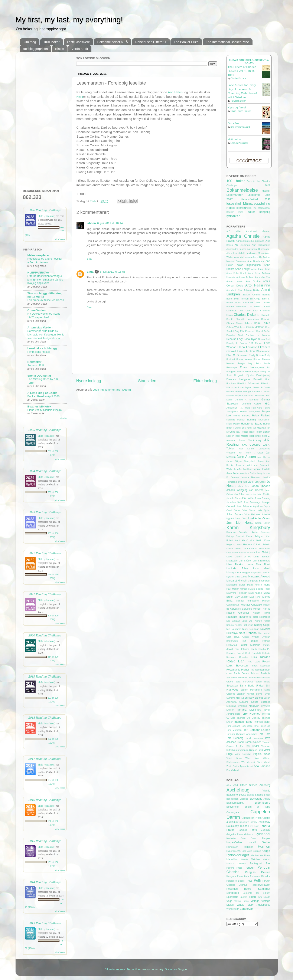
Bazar (267, 795)
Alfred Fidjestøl (234, 253)
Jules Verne (249, 510)
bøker (251, 212)
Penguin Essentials (238, 876)
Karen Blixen (263, 523)
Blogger (183, 969)
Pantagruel (256, 863)
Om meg (30, 42)
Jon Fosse (248, 498)
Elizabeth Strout (246, 351)
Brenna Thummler (236, 307)
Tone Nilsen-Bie (262, 726)
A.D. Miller (234, 231)
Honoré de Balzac (252, 424)
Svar (90, 259)
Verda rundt (80, 49)
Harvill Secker (259, 842)
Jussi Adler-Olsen (259, 518)
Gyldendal (262, 834)
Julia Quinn (264, 510)
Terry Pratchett (251, 714)
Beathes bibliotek (39, 407)
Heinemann (232, 847)
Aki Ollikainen (242, 245)
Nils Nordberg (234, 629)
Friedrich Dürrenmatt (248, 383)
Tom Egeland (233, 726)
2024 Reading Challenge (45, 471)
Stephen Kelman (245, 694)
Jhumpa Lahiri (246, 482)
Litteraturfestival (249, 199)
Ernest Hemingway (252, 367)
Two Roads (264, 897)
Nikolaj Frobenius (244, 625)
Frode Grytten (245, 387)
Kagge (266, 851)
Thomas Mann (262, 722)
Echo (257, 826)
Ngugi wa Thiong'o (252, 621)
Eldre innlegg (205, 381)
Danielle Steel (235, 335)
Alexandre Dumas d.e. (259, 249)
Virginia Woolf (262, 754)
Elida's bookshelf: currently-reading (249, 61)
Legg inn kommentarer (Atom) (112, 390)
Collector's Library (248, 822)
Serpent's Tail (251, 893)
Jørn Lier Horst (240, 522)
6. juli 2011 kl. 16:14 (110, 223)
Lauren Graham (247, 553)
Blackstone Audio (260, 799)
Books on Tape (257, 807)
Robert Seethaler (260, 666)
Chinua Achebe (244, 323)
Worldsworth (233, 909)
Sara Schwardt (244, 682)
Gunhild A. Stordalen (247, 400)
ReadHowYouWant (260, 885)
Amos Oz (257, 257)
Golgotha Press (235, 834)
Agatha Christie (243, 236)
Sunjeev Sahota (254, 698)
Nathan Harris (262, 613)
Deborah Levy (235, 339)
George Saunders (253, 391)
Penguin (250, 868)
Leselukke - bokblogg (42, 348)
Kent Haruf (241, 540)
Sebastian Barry (236, 686)
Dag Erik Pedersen (245, 331)
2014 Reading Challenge (45, 882)
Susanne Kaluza (249, 702)
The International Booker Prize (227, 42)
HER (80, 97)
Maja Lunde (241, 577)
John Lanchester (248, 494)
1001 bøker (52, 42)
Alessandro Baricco (237, 249)
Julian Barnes (235, 514)
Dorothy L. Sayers (237, 343)
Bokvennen (233, 807)
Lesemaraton (235, 195)
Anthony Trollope (245, 277)
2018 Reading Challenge (45, 717)
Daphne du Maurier (258, 335)
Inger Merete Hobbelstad (248, 436)
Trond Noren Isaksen (249, 742)
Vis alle (63, 418)
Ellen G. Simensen (237, 355)
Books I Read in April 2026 (44, 396)
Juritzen (257, 851)
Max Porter (255, 597)
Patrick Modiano (250, 645)
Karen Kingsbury (248, 527)
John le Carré (234, 498)
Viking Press (241, 901)
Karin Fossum (261, 532)
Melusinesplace (38, 255)
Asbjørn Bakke (252, 290)
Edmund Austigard (239, 143)
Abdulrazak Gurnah (258, 231)
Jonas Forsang (262, 498)
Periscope (255, 876)
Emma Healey (244, 359)
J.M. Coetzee (251, 445)
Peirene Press (235, 868)
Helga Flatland (261, 416)
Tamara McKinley (249, 710)
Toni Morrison (234, 730)
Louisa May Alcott (258, 564)
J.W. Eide (242, 851)
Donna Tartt (264, 339)
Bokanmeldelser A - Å (112, 42)
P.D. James (250, 641)
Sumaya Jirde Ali (235, 698)
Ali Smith (247, 253)
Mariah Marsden (240, 589)
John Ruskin (264, 494)
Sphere (243, 897)
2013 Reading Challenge (45, 923)
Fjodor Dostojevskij (258, 375)
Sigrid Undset (256, 686)
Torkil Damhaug (254, 738)
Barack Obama (251, 295)
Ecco (251, 826)
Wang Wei (252, 758)
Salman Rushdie (260, 673)
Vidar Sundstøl (243, 754)
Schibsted (233, 893)
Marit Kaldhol (255, 593)
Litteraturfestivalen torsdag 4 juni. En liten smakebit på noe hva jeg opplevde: (45, 279)
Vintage (255, 901)
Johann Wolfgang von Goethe (245, 490)
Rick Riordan (261, 657)
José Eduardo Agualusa (250, 506)
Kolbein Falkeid (262, 544)
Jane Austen (246, 457)
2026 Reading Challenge (45, 210)
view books (60, 239)
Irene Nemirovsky (250, 440)
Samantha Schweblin (237, 678)
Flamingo (242, 830)
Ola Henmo (264, 633)
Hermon (264, 846)
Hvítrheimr (234, 139)
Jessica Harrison (251, 477)
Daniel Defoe (263, 331)
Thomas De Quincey (249, 718)
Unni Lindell (252, 746)
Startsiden (147, 381)
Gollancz (249, 834)
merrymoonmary (153, 969)
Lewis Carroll (234, 557)
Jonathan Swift (234, 502)
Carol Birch (252, 311)
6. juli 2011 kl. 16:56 (113, 272)
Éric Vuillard (233, 770)
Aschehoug (238, 790)
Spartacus (232, 897)
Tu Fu (239, 746)
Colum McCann (255, 327)
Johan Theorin (260, 486)
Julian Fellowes (252, 514)
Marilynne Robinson (237, 593)
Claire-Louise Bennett (241, 111)
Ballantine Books (236, 795)
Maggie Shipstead (252, 573)
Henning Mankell (236, 420)
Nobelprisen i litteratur (151, 42)
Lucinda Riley (237, 568)
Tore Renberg (235, 738)
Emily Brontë (256, 355)
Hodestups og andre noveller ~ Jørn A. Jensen (45, 260)
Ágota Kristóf (246, 766)
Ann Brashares (256, 261)
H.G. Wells (244, 408)
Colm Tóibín (262, 323)
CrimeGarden (37, 310)
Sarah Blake (263, 682)
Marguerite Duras (236, 585)
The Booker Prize (186, 42)
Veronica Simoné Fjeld (251, 750)
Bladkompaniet (235, 803)
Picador (266, 876)
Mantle (244, 859)
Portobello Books (236, 881)
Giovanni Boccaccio (255, 396)
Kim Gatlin (256, 540)
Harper (266, 838)
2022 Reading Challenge (45, 553)
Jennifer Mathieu (242, 469)
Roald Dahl (236, 661)
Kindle (60, 49)
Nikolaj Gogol (262, 625)
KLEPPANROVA (38, 273)
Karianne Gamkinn (237, 532)
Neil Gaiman (233, 621)
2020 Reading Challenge (45, 635)
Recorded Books (239, 889)
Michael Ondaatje (251, 605)
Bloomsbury (262, 803)
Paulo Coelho (258, 649)
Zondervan (247, 909)
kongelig (265, 212)
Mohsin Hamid (261, 609)
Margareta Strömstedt (259, 581)
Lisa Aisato (235, 564)
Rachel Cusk (244, 653)
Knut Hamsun (244, 544)
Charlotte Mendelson (247, 319)
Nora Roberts (248, 633)
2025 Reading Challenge (45, 430)
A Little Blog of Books (43, 393)
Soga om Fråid (36, 365)
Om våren (234, 123)
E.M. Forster (256, 343)
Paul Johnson (242, 649)
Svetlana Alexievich (249, 706)
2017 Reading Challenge (45, 759)
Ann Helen (175, 92)
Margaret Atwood (259, 576)
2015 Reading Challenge (45, 841)
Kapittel (266, 191)
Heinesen (248, 847)
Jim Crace (260, 482)
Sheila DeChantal (39, 376)
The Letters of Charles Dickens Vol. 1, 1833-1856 (242, 71)
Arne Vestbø (253, 281)
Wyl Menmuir (249, 762)
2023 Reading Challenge (45, 512)
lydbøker (233, 216)
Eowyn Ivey (245, 363)
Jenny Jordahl (262, 469)
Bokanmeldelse (242, 190)
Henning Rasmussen (259, 420)
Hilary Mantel (233, 424)
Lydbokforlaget (238, 855)
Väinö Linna (234, 758)
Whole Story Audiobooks (254, 905)
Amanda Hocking (243, 257)
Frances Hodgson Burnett (244, 379)
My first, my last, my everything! (69, 20)
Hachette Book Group (242, 838)
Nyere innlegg (89, 381)
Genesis (265, 830)
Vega (229, 901)
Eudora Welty (244, 371)
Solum (266, 893)
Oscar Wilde (250, 637)
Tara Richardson (238, 101)
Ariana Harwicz (235, 281)
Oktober (256, 859)
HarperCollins (234, 842)
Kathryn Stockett (235, 536)
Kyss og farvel (237, 107)
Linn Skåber (245, 561)
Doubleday (264, 822)
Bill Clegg (255, 299)
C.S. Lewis (254, 307)
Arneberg (265, 785)
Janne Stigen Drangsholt (241, 461)
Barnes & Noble (255, 795)
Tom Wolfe (247, 726)
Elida (90, 272)
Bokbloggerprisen (35, 49)
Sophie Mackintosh (251, 690)
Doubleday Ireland (237, 826)
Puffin (258, 880)
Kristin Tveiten (234, 548)
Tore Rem (264, 734)
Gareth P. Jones (262, 387)
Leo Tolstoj (263, 552)
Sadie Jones (241, 673)
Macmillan (232, 859)
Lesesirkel (254, 195)
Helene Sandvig (241, 416)
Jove (250, 851)
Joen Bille (244, 486)
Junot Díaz (241, 518)
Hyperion (231, 851)
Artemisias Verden (40, 327)
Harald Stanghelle (250, 412)
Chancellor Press (251, 818)
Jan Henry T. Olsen (251, 453)
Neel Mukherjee (262, 617)
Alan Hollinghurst (261, 245)
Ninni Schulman (251, 629)
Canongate (233, 812)
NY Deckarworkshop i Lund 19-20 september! (44, 315)
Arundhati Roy (234, 290)
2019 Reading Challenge (45, 676)
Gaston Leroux (234, 391)
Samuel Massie (257, 678)
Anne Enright (243, 269)
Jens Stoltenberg (253, 473)
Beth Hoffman (241, 299)
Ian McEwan (259, 428)
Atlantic (266, 791)
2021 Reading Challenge (45, 594)
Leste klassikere (78, 42)
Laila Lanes (232, 553)
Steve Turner (263, 694)
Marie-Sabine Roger (260, 589)
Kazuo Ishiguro (255, 536)
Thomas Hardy (243, 722)
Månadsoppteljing (257, 203)
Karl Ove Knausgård (240, 127)
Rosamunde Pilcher (238, 670)
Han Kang (257, 408)
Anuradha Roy (263, 277)
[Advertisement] (45, 119)
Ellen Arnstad (263, 351)
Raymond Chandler (238, 657)
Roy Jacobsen (257, 670)
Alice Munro (258, 253)
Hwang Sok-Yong (242, 428)
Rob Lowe (254, 662)
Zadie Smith (233, 766)
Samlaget (264, 889)
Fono (254, 830)
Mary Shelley (242, 597)
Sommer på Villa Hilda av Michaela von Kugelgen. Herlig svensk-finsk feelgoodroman (46, 334)
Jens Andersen (235, 473)
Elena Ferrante (247, 347)
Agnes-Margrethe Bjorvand (250, 241)
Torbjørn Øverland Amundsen (242, 734)
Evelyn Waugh (259, 371)
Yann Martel (263, 762)
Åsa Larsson (262, 766)
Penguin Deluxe (258, 872)
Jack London (247, 449)
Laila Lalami (264, 548)
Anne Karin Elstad (261, 269)
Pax (268, 863)
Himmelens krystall (39, 352)
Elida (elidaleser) (46, 216)
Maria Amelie (254, 585)
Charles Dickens (238, 78)
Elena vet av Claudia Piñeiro (45, 410)
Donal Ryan (250, 339)
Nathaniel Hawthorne (239, 617)
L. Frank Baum (250, 548)
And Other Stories (245, 785)
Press (249, 881)
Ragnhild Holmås (261, 653)
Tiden (252, 897)
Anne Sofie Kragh (237, 273)
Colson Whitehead (236, 327)
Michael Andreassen (247, 601)
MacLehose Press (261, 855)
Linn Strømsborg (261, 561)
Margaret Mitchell (237, 581)
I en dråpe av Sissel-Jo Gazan (46, 300)
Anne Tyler (254, 273)
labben (91, 223)
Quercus (243, 885)
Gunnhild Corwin (251, 404)
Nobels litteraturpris (239, 208)
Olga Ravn (233, 637)
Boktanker (35, 362)
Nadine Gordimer (238, 613)
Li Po (248, 557)
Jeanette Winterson (247, 465)
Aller (229, 785)
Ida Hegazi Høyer (246, 432)
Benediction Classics (237, 799)
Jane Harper (264, 457)
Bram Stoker (263, 302)
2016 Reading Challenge (45, 800)
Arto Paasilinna (258, 285)
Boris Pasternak (244, 302)
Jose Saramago (252, 502)
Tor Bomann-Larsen (257, 730)
